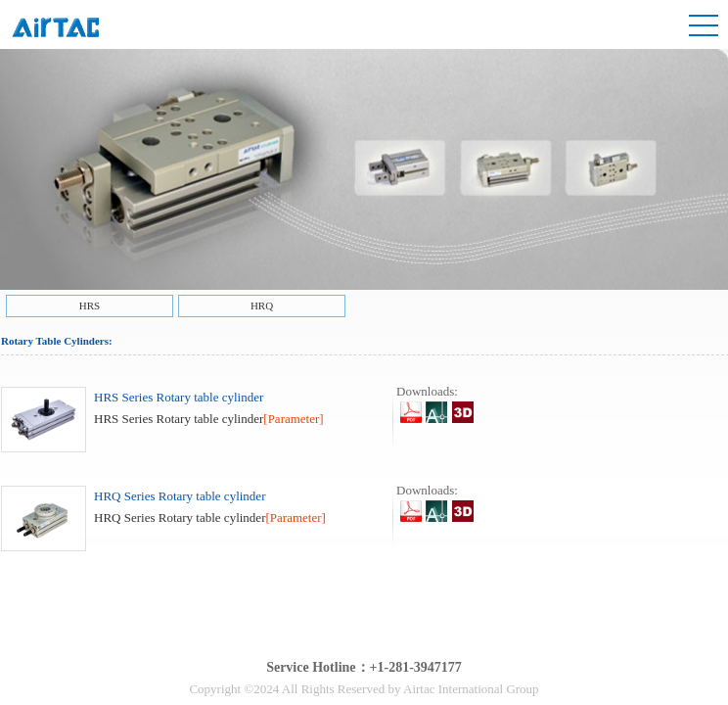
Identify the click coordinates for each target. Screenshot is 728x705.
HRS (90, 305)
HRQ (262, 305)
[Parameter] (293, 419)
